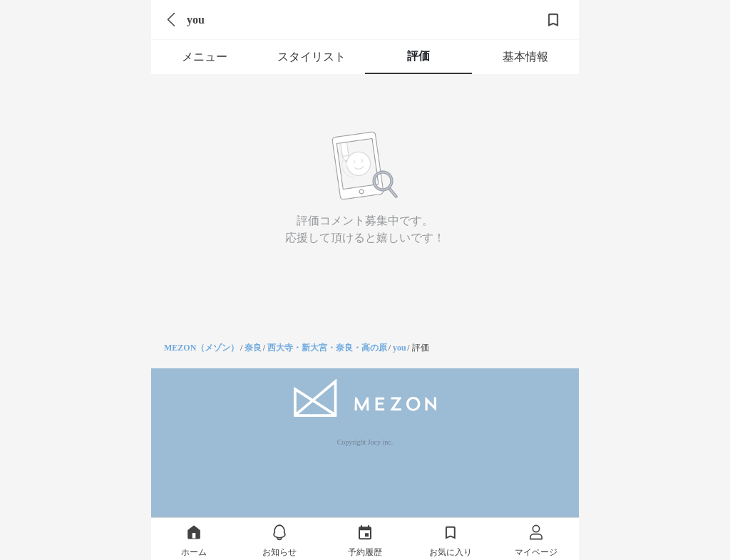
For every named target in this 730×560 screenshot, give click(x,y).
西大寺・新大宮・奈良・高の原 (327, 348)
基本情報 (525, 57)
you (400, 348)
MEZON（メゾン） (201, 348)
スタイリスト (312, 57)
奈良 (253, 348)
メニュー (205, 57)
